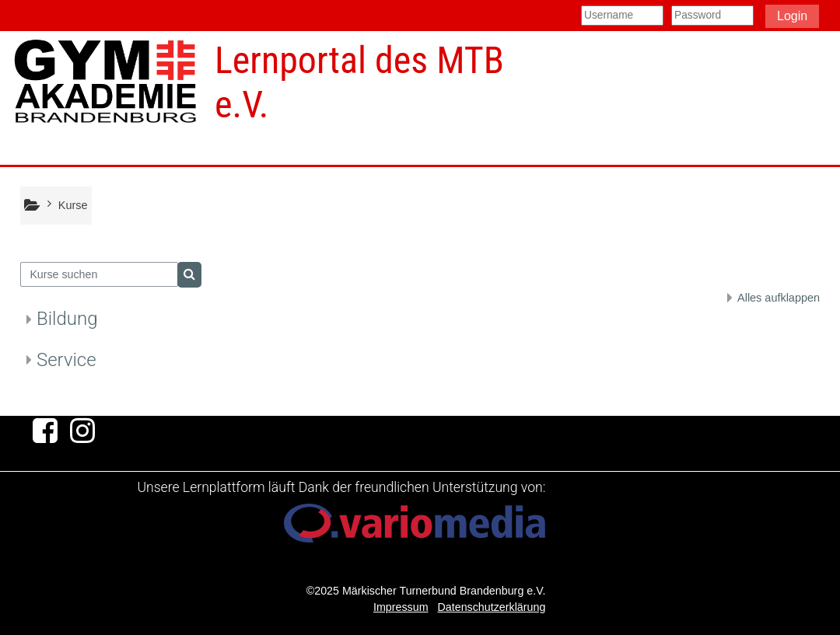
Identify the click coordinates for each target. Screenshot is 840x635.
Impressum (401, 607)
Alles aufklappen (779, 298)
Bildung (67, 319)
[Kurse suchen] (99, 274)
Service (66, 360)
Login (792, 16)
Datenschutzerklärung (491, 607)
